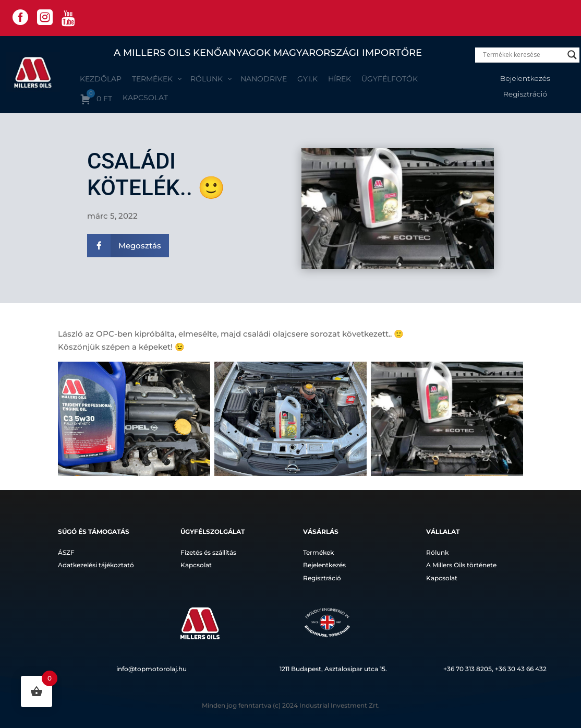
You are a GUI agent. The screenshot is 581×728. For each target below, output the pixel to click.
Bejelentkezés (525, 79)
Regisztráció (525, 94)
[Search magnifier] (572, 55)
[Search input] (523, 55)
